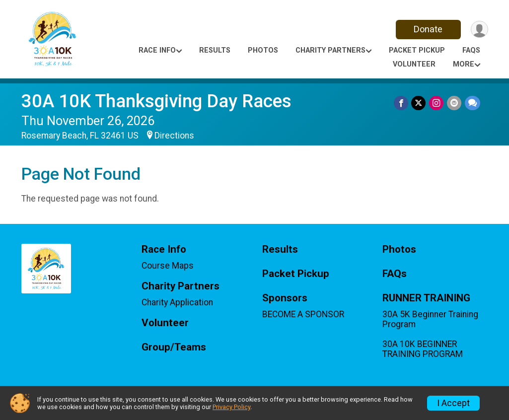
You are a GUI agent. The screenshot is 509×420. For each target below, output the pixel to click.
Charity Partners (330, 50)
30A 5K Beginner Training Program (430, 319)
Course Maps (168, 266)
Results (215, 50)
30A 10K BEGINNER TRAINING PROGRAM (423, 349)
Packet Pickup (417, 50)
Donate (427, 29)
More (464, 64)
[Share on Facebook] (402, 103)
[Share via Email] (455, 103)
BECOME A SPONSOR (303, 314)
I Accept (453, 403)
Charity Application (177, 302)
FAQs (471, 50)
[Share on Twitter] (420, 103)
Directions (174, 136)
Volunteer (414, 64)
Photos (263, 50)
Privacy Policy (231, 407)
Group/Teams (174, 347)
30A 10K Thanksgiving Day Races (156, 101)
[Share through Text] (473, 103)
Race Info (157, 50)
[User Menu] (479, 30)
